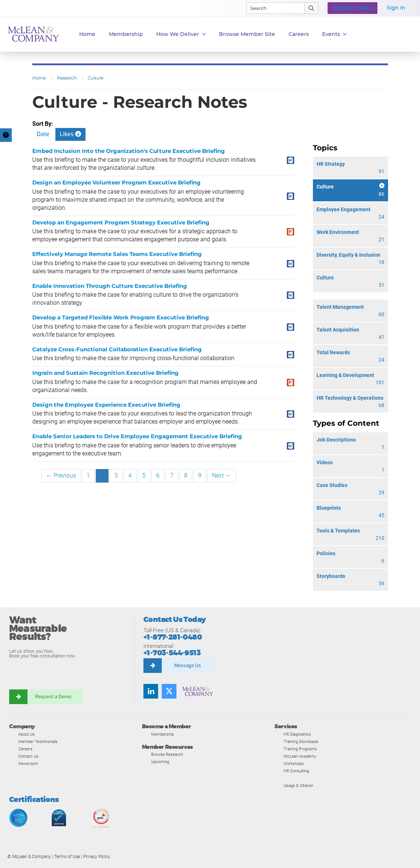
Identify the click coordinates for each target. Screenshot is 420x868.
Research (67, 78)
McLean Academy (300, 756)
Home (87, 34)
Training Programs (300, 749)
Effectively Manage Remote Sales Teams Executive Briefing (117, 254)
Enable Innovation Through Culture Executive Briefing (110, 286)
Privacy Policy (97, 857)
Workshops (294, 763)
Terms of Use (67, 857)
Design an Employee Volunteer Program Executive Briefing (116, 182)
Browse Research (167, 754)
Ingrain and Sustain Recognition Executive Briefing (105, 373)
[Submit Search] (312, 8)
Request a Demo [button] (353, 8)
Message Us (188, 665)
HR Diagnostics (297, 734)
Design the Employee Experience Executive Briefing (106, 405)
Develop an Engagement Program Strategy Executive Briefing (121, 222)
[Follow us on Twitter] (169, 691)
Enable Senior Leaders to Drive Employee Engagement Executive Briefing (137, 436)
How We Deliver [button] (181, 34)
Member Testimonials (38, 741)
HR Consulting (296, 771)
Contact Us (28, 756)
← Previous (61, 475)
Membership (126, 34)
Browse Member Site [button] (247, 34)
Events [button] (334, 34)
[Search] (272, 8)
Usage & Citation (298, 785)
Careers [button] (299, 34)
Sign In (396, 8)
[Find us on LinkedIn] (151, 691)
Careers (25, 749)
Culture (96, 78)
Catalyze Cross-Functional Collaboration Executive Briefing (117, 349)
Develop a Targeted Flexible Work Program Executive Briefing (121, 317)
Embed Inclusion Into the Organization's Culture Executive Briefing (129, 151)
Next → (222, 475)
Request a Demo (53, 697)
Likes (70, 134)
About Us (27, 734)
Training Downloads (301, 741)
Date (43, 134)
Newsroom (28, 763)
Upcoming (160, 762)
